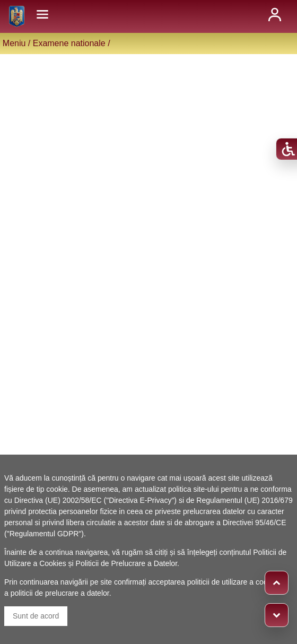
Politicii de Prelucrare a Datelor (126, 563)
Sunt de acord (36, 616)
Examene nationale (69, 43)
